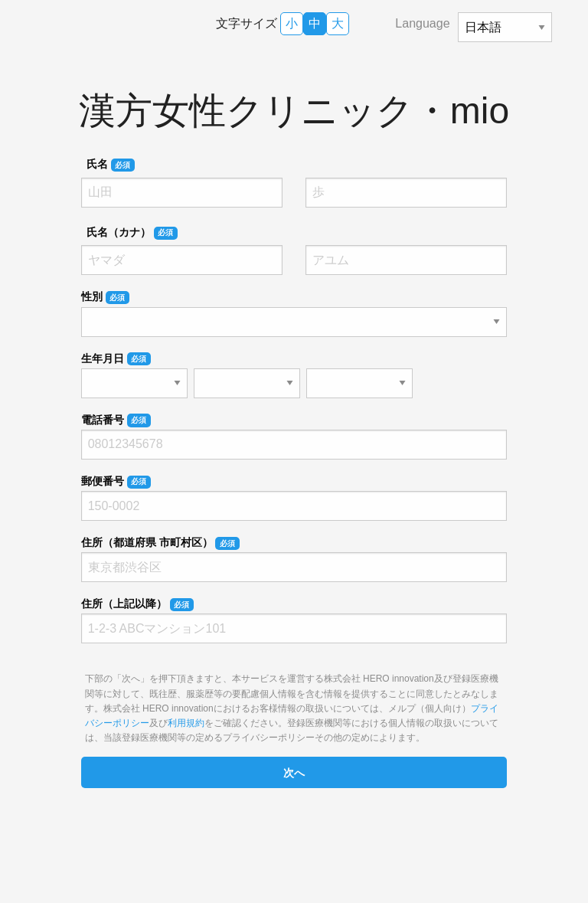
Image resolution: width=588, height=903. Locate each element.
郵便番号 (116, 482)
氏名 (111, 165)
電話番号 (116, 420)
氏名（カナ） (132, 233)
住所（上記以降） (137, 604)
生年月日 (116, 359)
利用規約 (186, 723)
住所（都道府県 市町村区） (160, 543)
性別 (105, 297)
